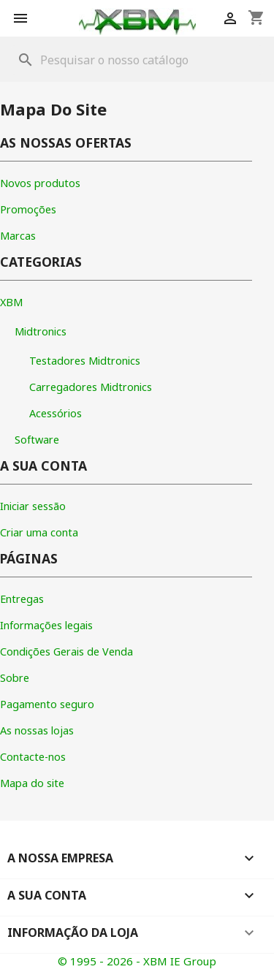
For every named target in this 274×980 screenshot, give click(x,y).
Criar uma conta (39, 532)
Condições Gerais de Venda (66, 652)
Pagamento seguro (47, 704)
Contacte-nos (33, 757)
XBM (11, 302)
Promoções (28, 209)
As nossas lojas (37, 730)
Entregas (22, 599)
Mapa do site (32, 783)
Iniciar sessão (33, 506)
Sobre (15, 678)
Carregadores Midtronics (91, 387)
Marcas (18, 236)
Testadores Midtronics (85, 361)
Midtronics (41, 331)
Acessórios (56, 413)
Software (37, 440)
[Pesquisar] (137, 60)
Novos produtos (40, 183)
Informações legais (46, 625)
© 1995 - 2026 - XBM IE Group (137, 961)
